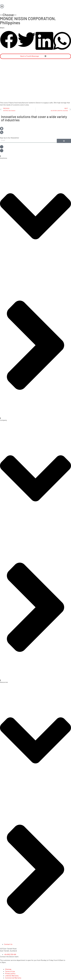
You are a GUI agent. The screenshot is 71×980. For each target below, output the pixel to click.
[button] (9, 40)
